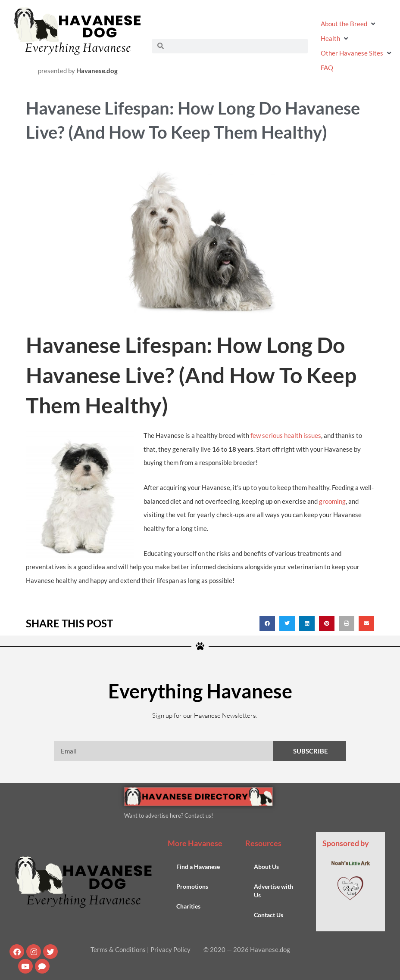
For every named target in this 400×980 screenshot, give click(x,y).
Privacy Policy (170, 949)
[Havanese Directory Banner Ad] (198, 795)
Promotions (192, 886)
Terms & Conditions (118, 949)
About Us (266, 867)
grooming (332, 501)
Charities (188, 906)
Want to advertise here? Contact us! (169, 816)
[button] (349, 23)
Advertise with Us (273, 891)
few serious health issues (286, 435)
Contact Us (269, 915)
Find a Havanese (198, 867)
